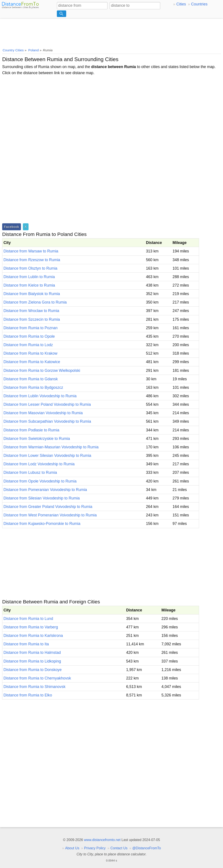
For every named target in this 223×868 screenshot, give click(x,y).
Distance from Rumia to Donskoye (33, 670)
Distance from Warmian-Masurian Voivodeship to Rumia (51, 447)
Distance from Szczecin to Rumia (32, 319)
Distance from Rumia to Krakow (30, 353)
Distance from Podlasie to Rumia (31, 430)
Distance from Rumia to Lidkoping (32, 661)
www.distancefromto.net (102, 840)
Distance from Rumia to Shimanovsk (35, 687)
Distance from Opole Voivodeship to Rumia (40, 481)
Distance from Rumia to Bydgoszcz (33, 387)
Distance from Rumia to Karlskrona (33, 636)
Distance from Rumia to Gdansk (31, 379)
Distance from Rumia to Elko (28, 695)
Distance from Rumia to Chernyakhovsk (37, 678)
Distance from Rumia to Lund (28, 619)
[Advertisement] (111, 32)
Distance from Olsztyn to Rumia (30, 268)
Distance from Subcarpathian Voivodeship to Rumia (47, 421)
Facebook (12, 227)
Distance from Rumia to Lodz (28, 345)
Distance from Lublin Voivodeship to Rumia (40, 396)
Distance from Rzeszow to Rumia (32, 260)
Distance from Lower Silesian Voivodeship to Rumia (47, 456)
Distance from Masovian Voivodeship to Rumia (43, 413)
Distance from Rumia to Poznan (30, 328)
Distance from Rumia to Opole (29, 336)
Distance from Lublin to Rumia (29, 277)
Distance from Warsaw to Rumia (31, 251)
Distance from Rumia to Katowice (32, 362)
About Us (72, 848)
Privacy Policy (95, 848)
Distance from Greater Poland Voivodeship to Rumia (48, 507)
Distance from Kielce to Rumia (29, 285)
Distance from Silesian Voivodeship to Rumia (42, 498)
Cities (181, 4)
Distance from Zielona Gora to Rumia (35, 302)
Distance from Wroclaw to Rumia (31, 311)
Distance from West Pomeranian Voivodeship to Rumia (50, 515)
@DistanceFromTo (147, 848)
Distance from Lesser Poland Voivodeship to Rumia (47, 404)
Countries (199, 4)
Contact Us (119, 848)
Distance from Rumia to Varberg (31, 627)
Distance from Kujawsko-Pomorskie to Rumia (42, 524)
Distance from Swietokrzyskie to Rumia (37, 439)
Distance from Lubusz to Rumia (30, 472)
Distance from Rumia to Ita (26, 644)
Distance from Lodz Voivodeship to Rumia (39, 464)
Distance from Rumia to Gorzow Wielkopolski (42, 371)
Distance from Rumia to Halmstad (32, 653)
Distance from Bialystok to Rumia (32, 294)
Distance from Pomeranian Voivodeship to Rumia (45, 490)
